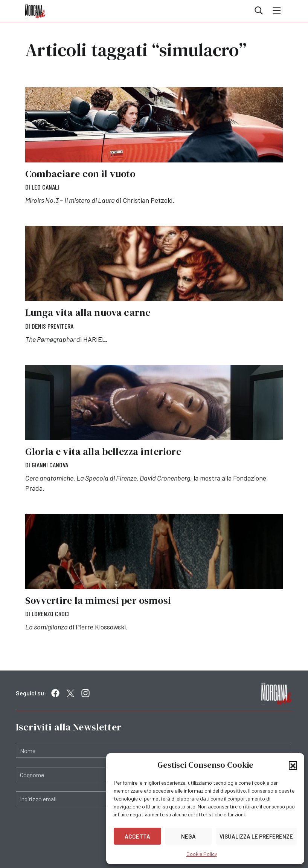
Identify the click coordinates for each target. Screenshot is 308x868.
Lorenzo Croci (51, 614)
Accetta (137, 836)
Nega (188, 836)
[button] (293, 765)
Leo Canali (45, 187)
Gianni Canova (50, 465)
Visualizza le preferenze (256, 836)
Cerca (259, 11)
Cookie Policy (202, 854)
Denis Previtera (53, 326)
